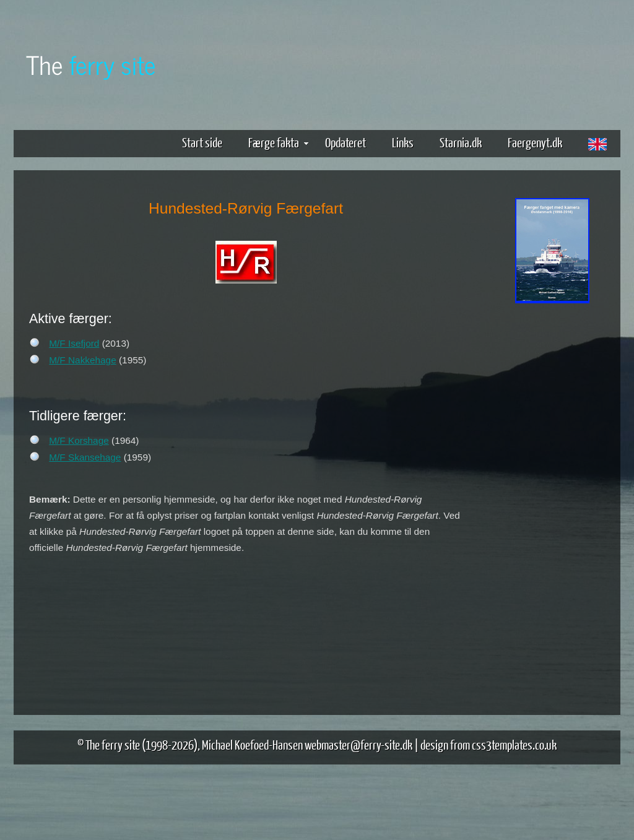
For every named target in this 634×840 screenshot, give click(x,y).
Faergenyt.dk (535, 142)
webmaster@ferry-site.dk (358, 744)
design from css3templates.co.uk (489, 744)
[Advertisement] (552, 500)
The (91, 64)
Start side (202, 142)
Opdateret (345, 142)
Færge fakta (278, 142)
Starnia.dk (461, 142)
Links (403, 142)
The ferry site (113, 744)
